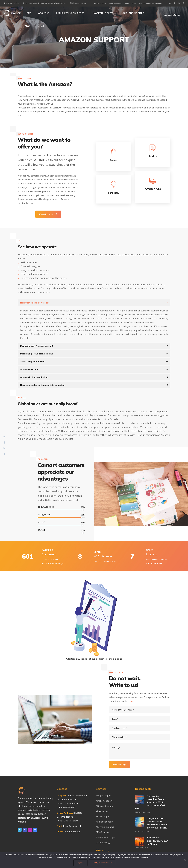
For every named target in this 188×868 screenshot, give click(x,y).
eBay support (131, 3)
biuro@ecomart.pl (78, 3)
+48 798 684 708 (11, 3)
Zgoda (80, 863)
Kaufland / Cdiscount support (150, 3)
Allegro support (100, 3)
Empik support (103, 817)
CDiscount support (105, 806)
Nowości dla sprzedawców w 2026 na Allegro (158, 841)
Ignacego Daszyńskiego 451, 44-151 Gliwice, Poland (44, 3)
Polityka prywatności (102, 863)
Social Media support (106, 837)
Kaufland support (105, 822)
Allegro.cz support (105, 827)
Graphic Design (103, 843)
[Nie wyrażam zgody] (185, 860)
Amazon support (116, 3)
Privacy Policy (102, 850)
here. (131, 701)
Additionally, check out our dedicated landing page (94, 659)
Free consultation (172, 15)
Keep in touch (48, 214)
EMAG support (103, 832)
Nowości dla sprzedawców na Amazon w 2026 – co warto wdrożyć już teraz (151, 802)
